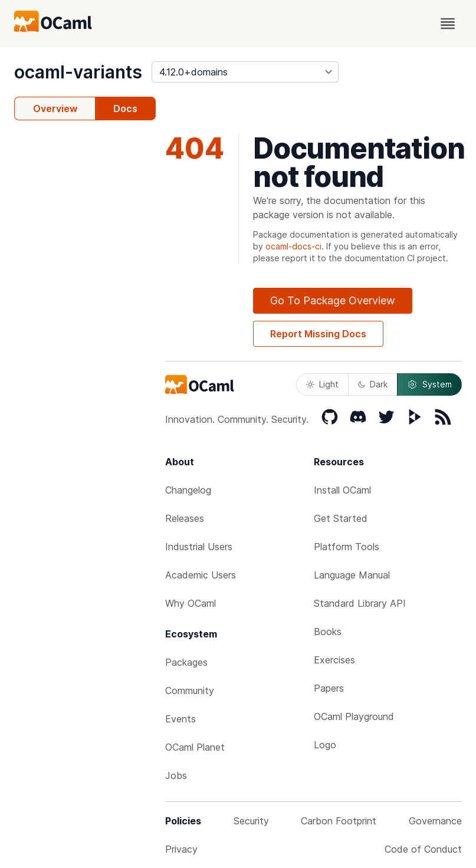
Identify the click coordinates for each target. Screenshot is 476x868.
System (429, 384)
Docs (125, 108)
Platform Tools (347, 547)
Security (251, 821)
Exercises (334, 660)
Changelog (188, 490)
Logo (325, 745)
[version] (245, 72)
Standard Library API (360, 603)
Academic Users (201, 575)
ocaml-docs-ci (293, 246)
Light (322, 384)
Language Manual (352, 575)
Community (190, 691)
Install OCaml (342, 490)
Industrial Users (199, 547)
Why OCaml (191, 603)
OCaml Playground (354, 716)
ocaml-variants (78, 72)
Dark (373, 384)
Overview (55, 108)
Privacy (181, 849)
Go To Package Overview (333, 300)
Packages (186, 662)
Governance (435, 821)
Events (180, 719)
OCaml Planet (195, 747)
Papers (329, 688)
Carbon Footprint (339, 821)
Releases (185, 518)
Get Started (341, 518)
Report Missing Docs (318, 334)
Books (328, 632)
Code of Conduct (423, 849)
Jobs (176, 775)
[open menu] (448, 24)
